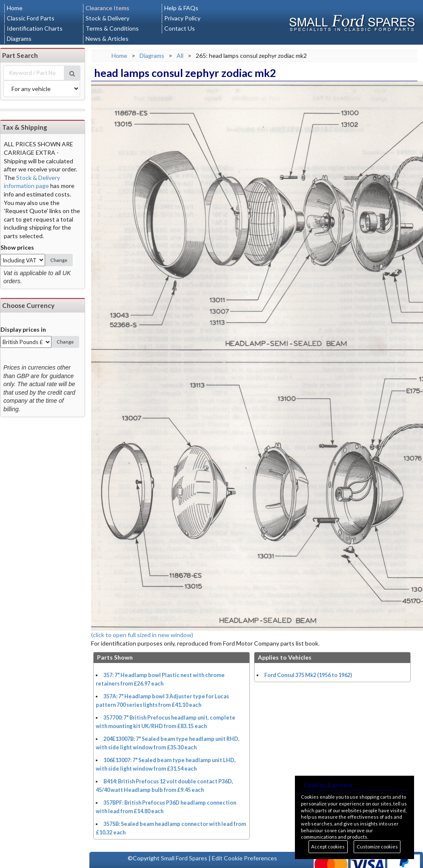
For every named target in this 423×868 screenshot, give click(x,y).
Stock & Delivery (107, 18)
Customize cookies (377, 847)
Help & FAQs (181, 8)
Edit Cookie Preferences (244, 858)
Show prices (17, 247)
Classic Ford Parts (31, 18)
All (180, 55)
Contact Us (180, 28)
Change (59, 260)
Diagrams (19, 38)
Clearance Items (107, 8)
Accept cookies (328, 847)
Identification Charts (35, 28)
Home (15, 8)
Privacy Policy (182, 18)
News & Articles (107, 38)
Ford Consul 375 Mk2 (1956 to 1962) (308, 675)
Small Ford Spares (184, 858)
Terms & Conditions (112, 28)
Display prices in (23, 329)
